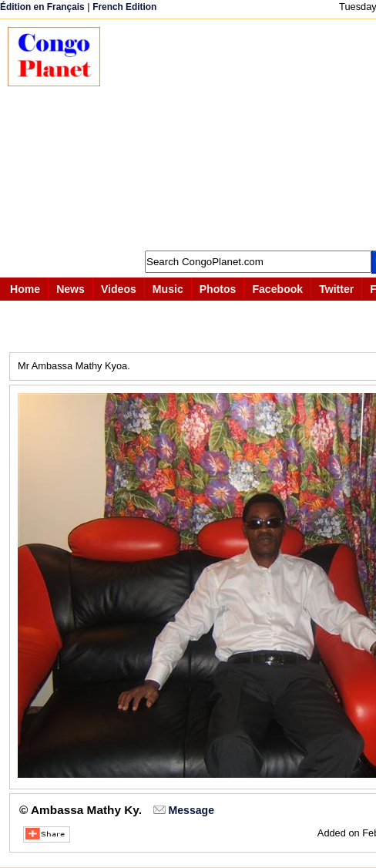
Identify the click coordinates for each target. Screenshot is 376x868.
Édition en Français (42, 7)
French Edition (124, 7)
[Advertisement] (246, 135)
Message (191, 810)
